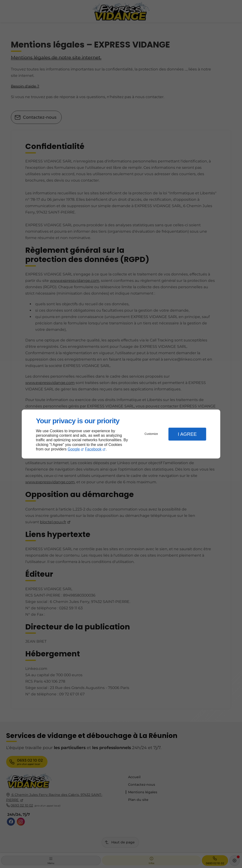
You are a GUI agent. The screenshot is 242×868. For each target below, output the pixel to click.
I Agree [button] (187, 434)
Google (74, 449)
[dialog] (121, 434)
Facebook (93, 449)
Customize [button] (151, 434)
